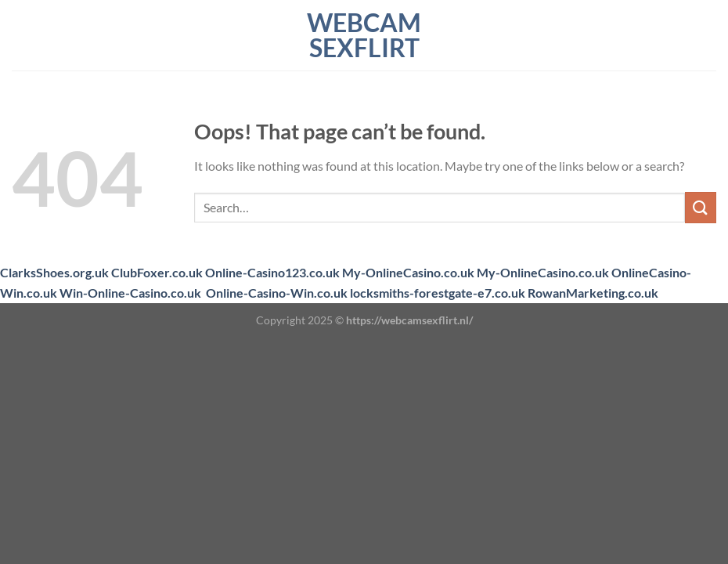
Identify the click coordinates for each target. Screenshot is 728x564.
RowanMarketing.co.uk (593, 293)
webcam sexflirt (364, 35)
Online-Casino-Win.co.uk (277, 293)
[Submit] (701, 207)
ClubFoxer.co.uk (157, 272)
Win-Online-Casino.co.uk (130, 293)
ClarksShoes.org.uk (54, 272)
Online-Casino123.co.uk (272, 272)
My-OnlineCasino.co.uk (408, 272)
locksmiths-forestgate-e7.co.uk (438, 293)
